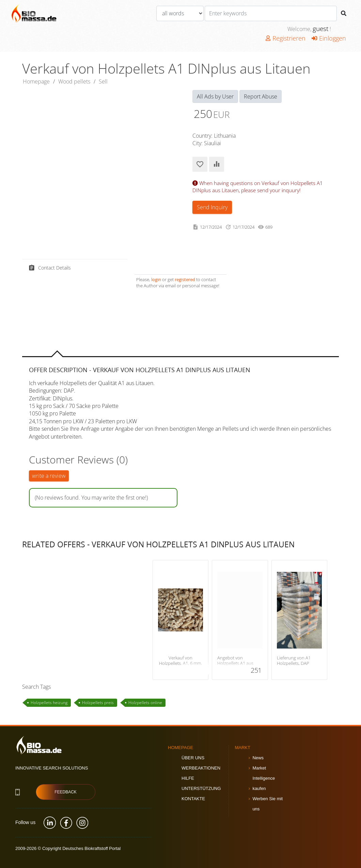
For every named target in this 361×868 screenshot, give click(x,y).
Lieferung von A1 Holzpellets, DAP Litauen (294, 663)
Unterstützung (201, 788)
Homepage (36, 81)
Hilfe (188, 778)
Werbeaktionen (201, 768)
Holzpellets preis (98, 703)
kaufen (259, 788)
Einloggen (329, 38)
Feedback (66, 792)
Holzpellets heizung (49, 703)
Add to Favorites (200, 164)
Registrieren (286, 38)
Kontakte (193, 799)
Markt (242, 748)
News (258, 758)
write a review (49, 476)
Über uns (193, 758)
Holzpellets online (145, 703)
